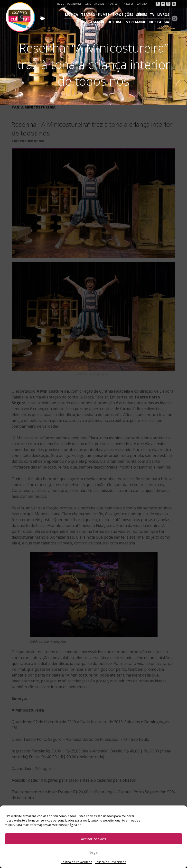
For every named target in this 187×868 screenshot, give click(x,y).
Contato (142, 4)
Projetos (114, 4)
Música (74, 14)
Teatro (90, 14)
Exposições (124, 14)
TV (153, 14)
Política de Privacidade (77, 862)
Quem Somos (74, 4)
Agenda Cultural (108, 22)
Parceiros (128, 4)
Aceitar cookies (93, 839)
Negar (94, 852)
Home (61, 4)
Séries (143, 14)
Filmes (106, 14)
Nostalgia (159, 22)
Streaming (137, 22)
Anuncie (99, 4)
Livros (164, 14)
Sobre (88, 4)
